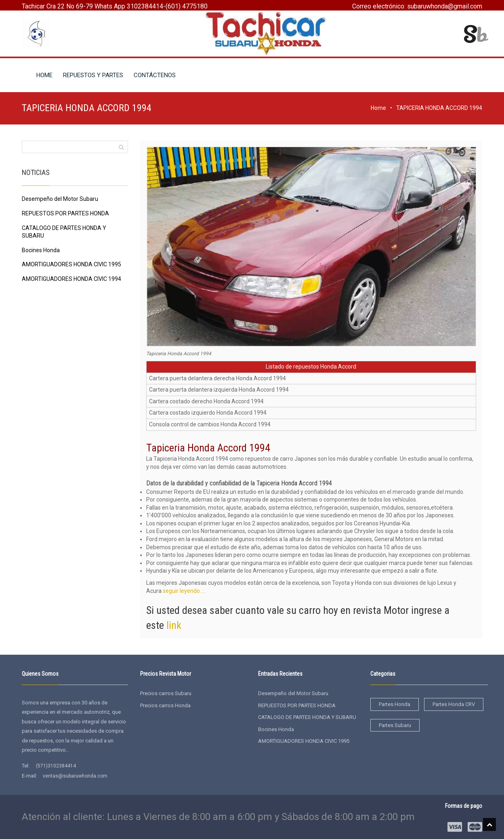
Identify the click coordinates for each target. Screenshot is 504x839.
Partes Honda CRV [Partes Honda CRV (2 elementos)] (454, 704)
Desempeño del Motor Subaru (60, 199)
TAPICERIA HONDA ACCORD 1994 (439, 108)
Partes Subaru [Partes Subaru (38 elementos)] (395, 725)
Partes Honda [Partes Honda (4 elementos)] (395, 704)
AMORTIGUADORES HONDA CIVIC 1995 (71, 264)
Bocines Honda (41, 250)
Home (378, 108)
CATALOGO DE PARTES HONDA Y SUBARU (307, 717)
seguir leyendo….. (184, 591)
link (174, 625)
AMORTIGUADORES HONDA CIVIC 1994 (71, 279)
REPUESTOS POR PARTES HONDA (65, 213)
